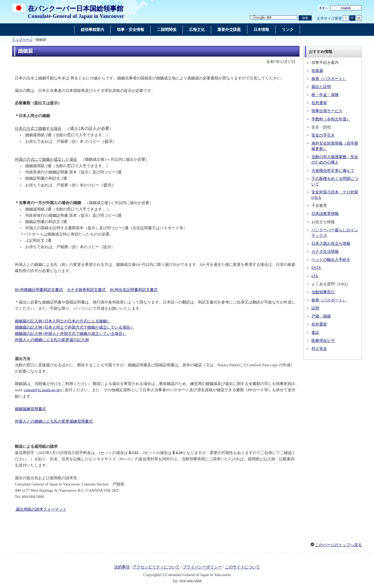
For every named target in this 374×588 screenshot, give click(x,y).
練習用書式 (30, 409)
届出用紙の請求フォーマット (41, 509)
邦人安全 (319, 349)
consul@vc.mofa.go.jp (42, 390)
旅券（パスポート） (329, 79)
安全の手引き (323, 135)
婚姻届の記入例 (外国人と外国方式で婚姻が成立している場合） (71, 334)
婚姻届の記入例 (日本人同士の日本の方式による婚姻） (63, 321)
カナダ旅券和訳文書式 (86, 290)
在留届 (317, 71)
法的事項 (122, 567)
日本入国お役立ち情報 (331, 244)
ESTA (316, 268)
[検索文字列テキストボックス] (274, 18)
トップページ (22, 40)
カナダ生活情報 (325, 252)
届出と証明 (321, 87)
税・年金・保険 (325, 95)
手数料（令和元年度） (331, 119)
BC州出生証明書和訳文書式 (134, 290)
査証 (315, 333)
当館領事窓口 (323, 292)
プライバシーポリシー (202, 567)
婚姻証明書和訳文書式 (39, 290)
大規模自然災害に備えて (333, 171)
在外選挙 (319, 103)
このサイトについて (242, 567)
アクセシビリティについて (156, 567)
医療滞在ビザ (323, 341)
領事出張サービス (327, 111)
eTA (315, 276)
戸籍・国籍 (321, 316)
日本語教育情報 (325, 214)
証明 (315, 308)
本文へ (323, 8)
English (346, 8)
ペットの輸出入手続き (331, 260)
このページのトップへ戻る (338, 545)
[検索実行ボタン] (305, 18)
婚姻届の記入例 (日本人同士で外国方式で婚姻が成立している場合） (74, 327)
